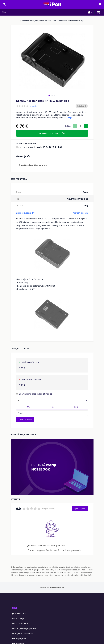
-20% (76, 407)
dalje (70, 118)
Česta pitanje (18, 618)
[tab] (49, 95)
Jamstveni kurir (19, 613)
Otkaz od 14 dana (20, 623)
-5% (28, 407)
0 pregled (34, 106)
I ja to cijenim (80, 508)
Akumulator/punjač (76, 21)
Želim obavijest (25, 420)
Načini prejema (19, 638)
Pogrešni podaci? (80, 213)
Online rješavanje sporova (24, 628)
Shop (4, 12)
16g (86, 205)
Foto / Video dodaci (59, 21)
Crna (85, 192)
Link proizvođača (25, 213)
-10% (52, 407)
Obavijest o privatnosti (23, 633)
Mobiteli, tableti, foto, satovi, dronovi (35, 21)
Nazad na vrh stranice (52, 588)
